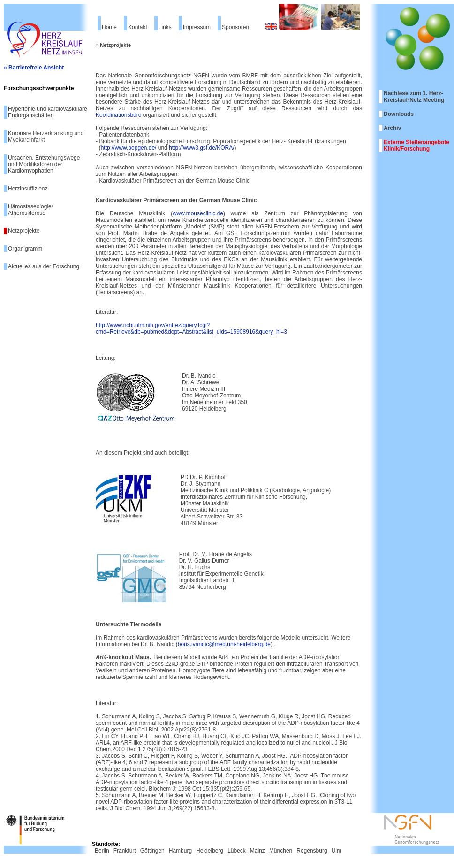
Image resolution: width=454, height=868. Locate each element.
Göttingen (152, 851)
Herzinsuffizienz (28, 189)
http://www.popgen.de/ (129, 148)
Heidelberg (210, 851)
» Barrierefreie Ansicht (34, 68)
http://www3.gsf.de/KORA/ (201, 148)
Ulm (337, 851)
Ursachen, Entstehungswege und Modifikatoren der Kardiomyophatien (44, 164)
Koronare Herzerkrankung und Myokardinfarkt (46, 137)
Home (109, 27)
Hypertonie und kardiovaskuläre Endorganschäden (48, 112)
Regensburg (312, 851)
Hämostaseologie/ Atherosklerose (30, 210)
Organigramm (25, 249)
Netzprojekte (24, 231)
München (281, 851)
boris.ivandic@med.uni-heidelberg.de (224, 644)
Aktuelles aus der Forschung (44, 266)
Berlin (102, 851)
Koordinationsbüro (118, 115)
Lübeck (237, 851)
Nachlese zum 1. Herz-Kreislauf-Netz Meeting (414, 97)
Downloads (399, 114)
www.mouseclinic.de (198, 213)
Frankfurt (125, 851)
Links (165, 27)
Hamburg (180, 851)
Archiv (392, 128)
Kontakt (138, 27)
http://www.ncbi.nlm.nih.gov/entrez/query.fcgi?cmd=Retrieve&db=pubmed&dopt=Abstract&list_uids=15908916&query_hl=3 (191, 328)
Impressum (197, 27)
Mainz (257, 851)
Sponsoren (235, 27)
